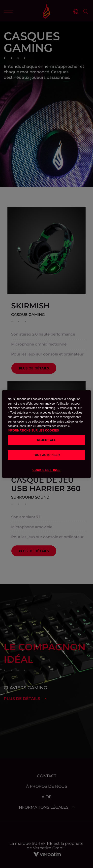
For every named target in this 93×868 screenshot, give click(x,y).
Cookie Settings (46, 470)
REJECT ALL (46, 440)
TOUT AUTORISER (46, 455)
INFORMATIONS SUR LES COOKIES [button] (33, 431)
